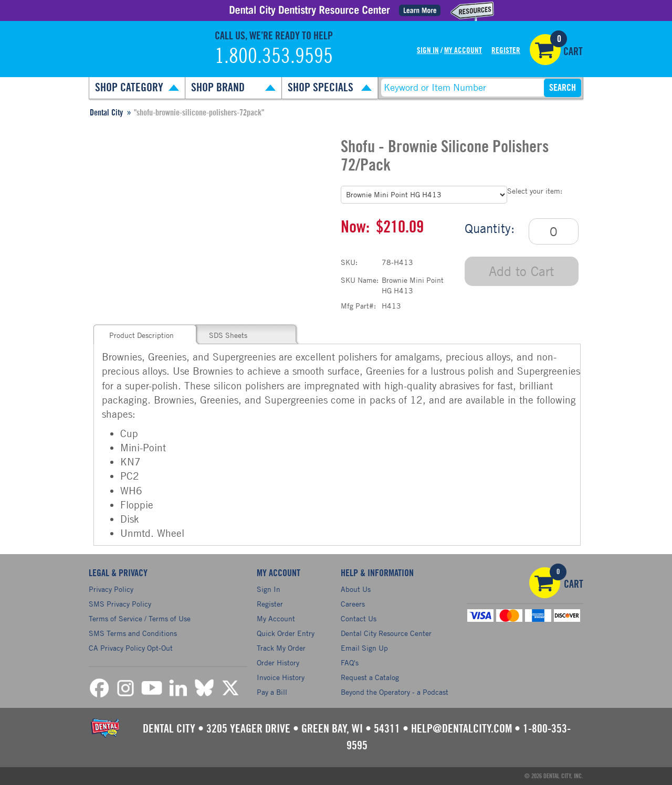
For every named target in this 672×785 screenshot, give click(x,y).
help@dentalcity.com (461, 729)
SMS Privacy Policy (120, 604)
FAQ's (350, 662)
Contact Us (359, 618)
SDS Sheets (228, 335)
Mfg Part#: (358, 306)
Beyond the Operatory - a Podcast (395, 692)
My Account (463, 51)
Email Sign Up (364, 648)
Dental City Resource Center (386, 633)
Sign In (428, 51)
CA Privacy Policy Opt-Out (131, 648)
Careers (353, 604)
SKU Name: (360, 280)
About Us (356, 589)
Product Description (141, 335)
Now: (355, 227)
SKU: (349, 262)
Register (506, 51)
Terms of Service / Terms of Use (140, 618)
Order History (278, 662)
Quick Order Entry (286, 633)
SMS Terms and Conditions (133, 633)
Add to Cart (521, 271)
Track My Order (281, 648)
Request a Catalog (370, 677)
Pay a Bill (272, 692)
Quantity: (490, 228)
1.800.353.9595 (274, 57)
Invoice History (281, 677)
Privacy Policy (111, 589)
